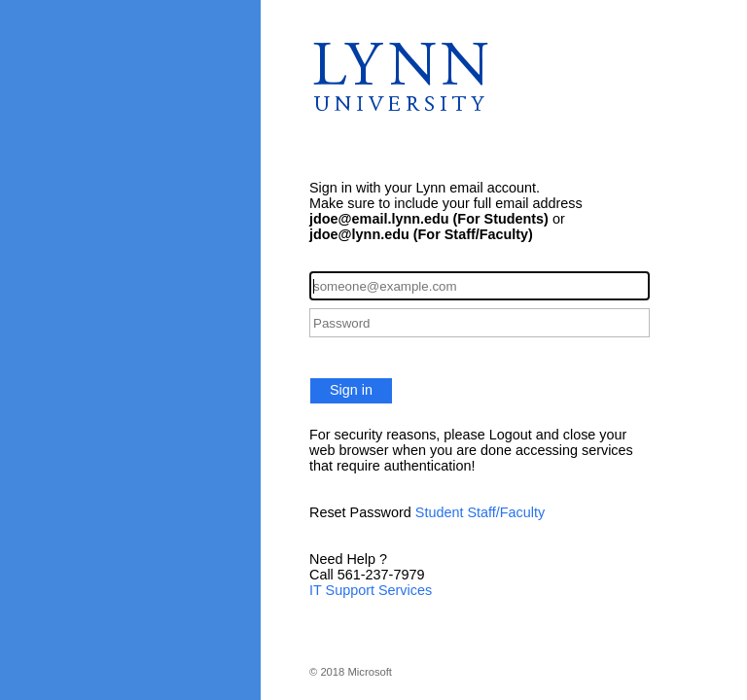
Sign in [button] (351, 390)
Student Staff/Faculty (480, 512)
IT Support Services (371, 590)
